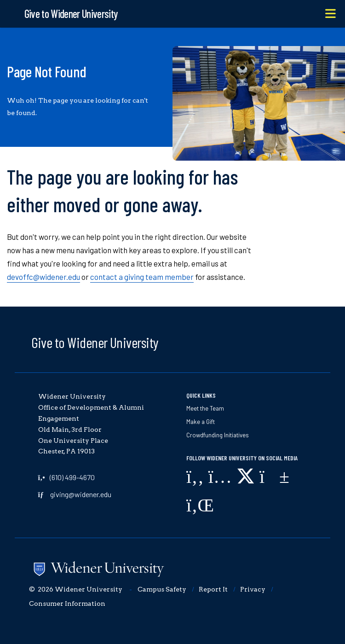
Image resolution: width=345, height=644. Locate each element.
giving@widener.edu (81, 494)
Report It (213, 589)
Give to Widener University (95, 342)
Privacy (253, 589)
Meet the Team (205, 408)
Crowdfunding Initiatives (218, 435)
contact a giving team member (142, 277)
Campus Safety (162, 589)
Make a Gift (201, 422)
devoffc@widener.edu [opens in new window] (43, 277)
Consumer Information (67, 603)
